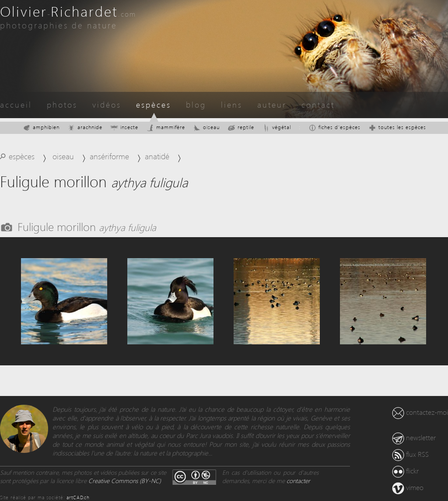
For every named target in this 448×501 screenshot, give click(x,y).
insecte (124, 127)
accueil (16, 104)
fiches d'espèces (334, 127)
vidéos (107, 104)
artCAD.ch (78, 497)
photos (62, 104)
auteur (272, 104)
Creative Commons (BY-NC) (125, 481)
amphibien (41, 127)
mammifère (166, 127)
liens (232, 104)
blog (196, 104)
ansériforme (109, 156)
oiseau (206, 127)
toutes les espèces (397, 127)
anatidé (157, 156)
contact (318, 104)
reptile (241, 127)
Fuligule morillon (87, 226)
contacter (298, 481)
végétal (276, 127)
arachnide (85, 127)
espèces (154, 104)
